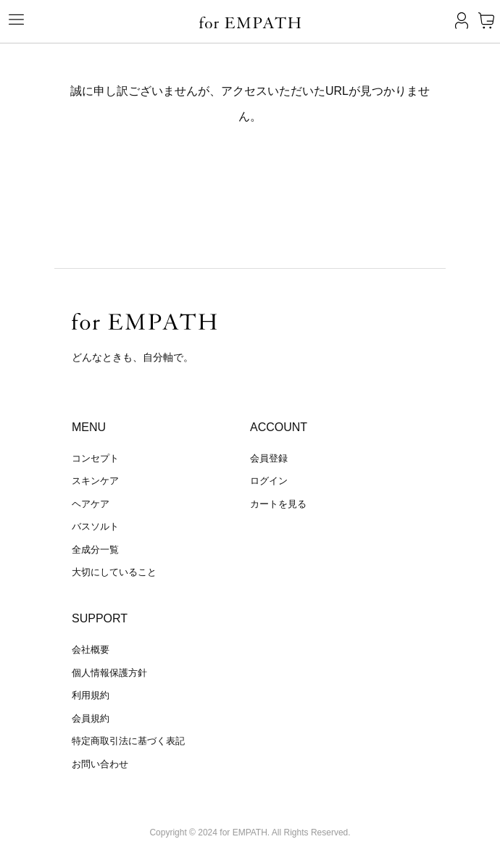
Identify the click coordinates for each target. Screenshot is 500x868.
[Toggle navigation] (11, 20)
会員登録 (269, 458)
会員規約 (91, 718)
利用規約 (91, 695)
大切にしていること (114, 572)
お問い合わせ (100, 764)
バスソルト (95, 526)
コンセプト (95, 458)
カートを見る (278, 504)
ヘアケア (91, 504)
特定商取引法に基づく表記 (128, 741)
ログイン (269, 481)
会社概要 (91, 650)
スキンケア (95, 481)
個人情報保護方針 (109, 673)
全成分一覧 (95, 550)
